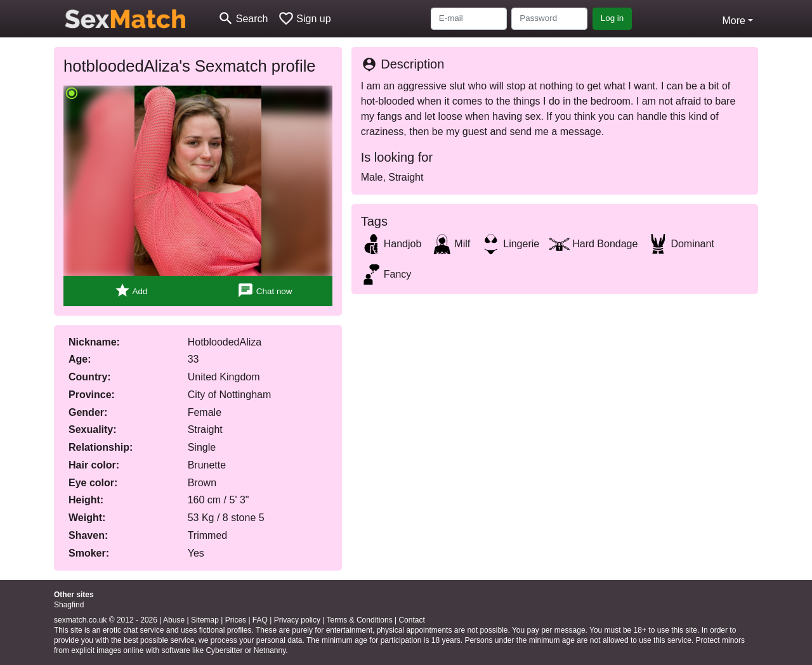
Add (131, 291)
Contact (411, 620)
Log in (612, 18)
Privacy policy (297, 620)
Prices (236, 620)
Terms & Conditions (360, 620)
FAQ (260, 620)
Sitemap (205, 620)
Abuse (174, 620)
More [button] (733, 21)
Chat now (265, 291)
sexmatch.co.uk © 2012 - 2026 (106, 620)
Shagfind (69, 605)
